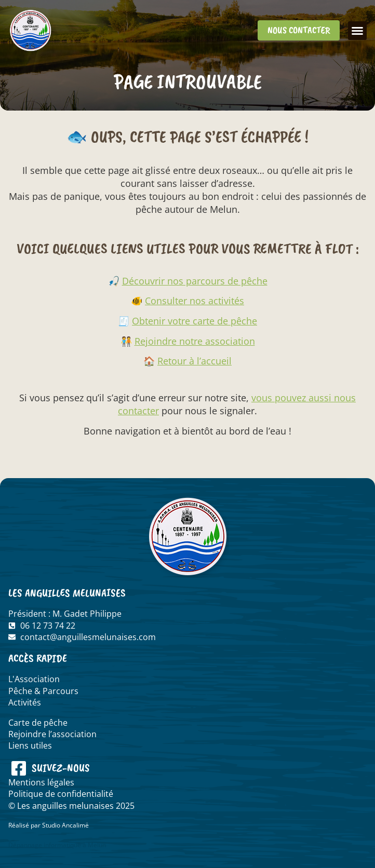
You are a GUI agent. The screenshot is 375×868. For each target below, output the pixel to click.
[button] (357, 31)
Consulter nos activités (195, 301)
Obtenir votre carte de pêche (195, 321)
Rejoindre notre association (195, 341)
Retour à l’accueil (195, 361)
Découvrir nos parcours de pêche (195, 281)
